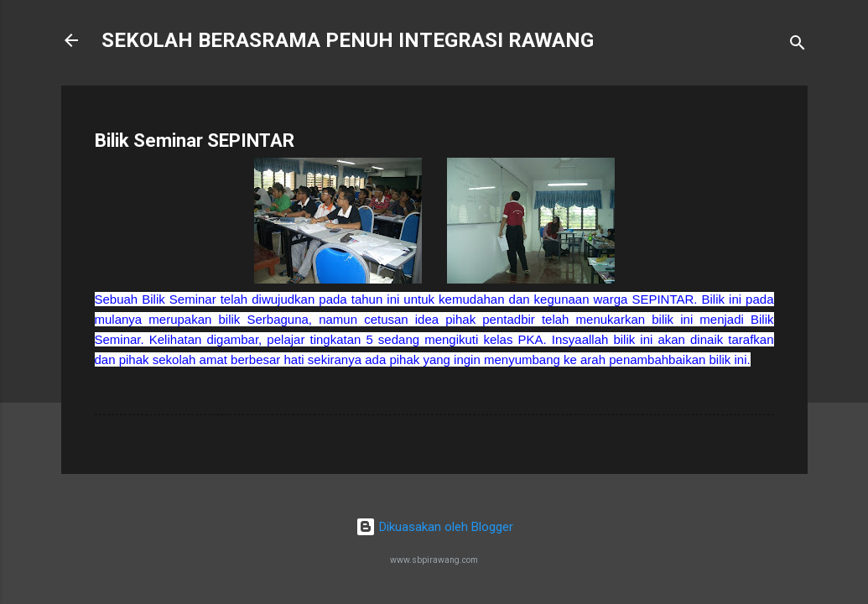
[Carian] (798, 46)
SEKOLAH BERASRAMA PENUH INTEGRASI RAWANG (348, 40)
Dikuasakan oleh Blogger (434, 527)
